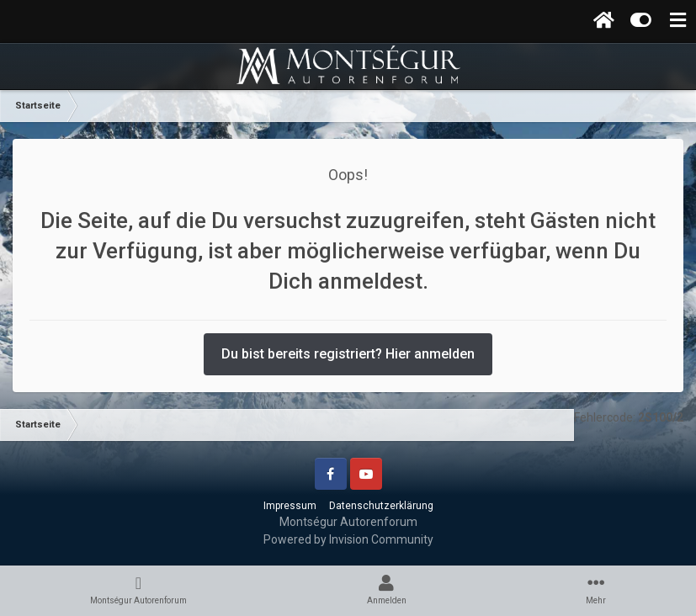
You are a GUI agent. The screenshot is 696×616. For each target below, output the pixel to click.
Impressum (290, 506)
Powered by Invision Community (348, 539)
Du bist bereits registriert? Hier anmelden (348, 354)
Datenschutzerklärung (381, 506)
